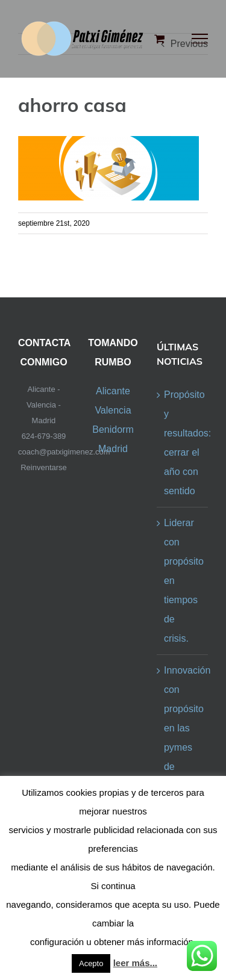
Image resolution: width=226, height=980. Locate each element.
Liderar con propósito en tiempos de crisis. (183, 581)
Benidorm (113, 430)
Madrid (113, 449)
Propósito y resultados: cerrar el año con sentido (183, 443)
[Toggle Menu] (200, 39)
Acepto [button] (91, 963)
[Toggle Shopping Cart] (159, 39)
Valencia (113, 410)
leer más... (135, 963)
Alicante (113, 391)
